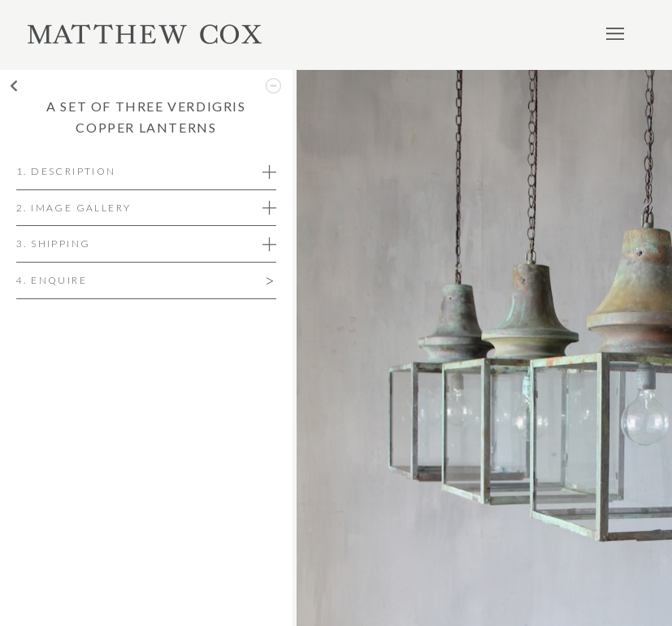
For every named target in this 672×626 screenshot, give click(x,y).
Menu (615, 33)
